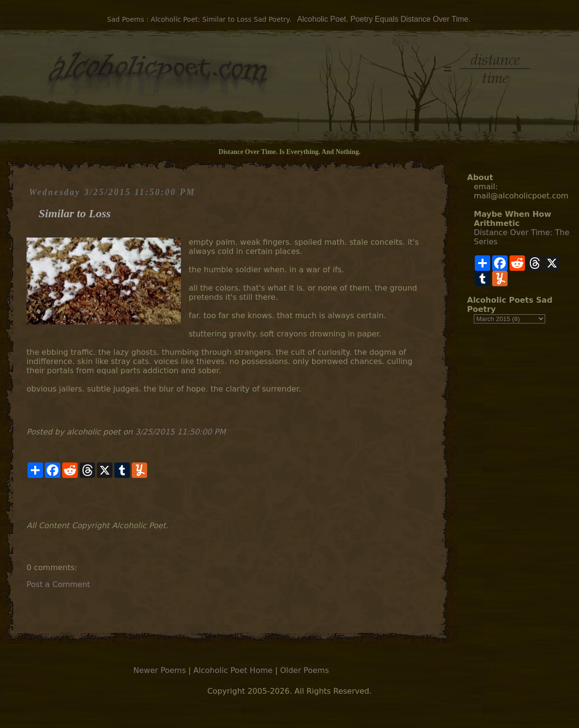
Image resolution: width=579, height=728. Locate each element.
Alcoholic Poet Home (233, 670)
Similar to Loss (75, 213)
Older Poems (304, 670)
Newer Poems (159, 670)
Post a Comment (58, 584)
